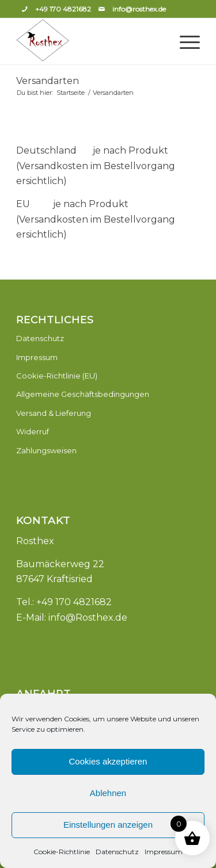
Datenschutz (117, 852)
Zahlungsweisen (46, 450)
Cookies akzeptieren (108, 761)
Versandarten (48, 81)
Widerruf (33, 431)
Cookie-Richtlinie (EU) (57, 376)
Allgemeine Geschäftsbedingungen (83, 394)
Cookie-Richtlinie (62, 852)
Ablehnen (108, 793)
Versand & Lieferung (54, 413)
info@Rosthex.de (88, 617)
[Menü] (184, 41)
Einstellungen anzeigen (108, 825)
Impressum (164, 852)
